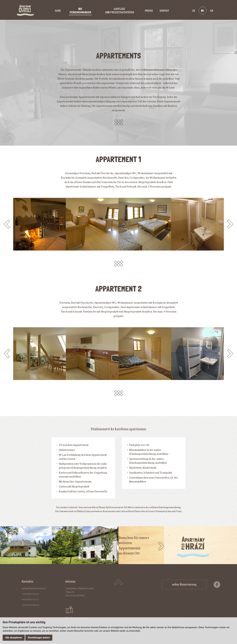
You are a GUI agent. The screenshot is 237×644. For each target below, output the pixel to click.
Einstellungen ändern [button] (39, 638)
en (212, 11)
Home (58, 11)
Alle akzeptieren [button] (14, 638)
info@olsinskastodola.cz (34, 588)
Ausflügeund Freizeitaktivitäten (120, 11)
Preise (149, 11)
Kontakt (164, 11)
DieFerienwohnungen (80, 11)
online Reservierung (184, 584)
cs (194, 11)
